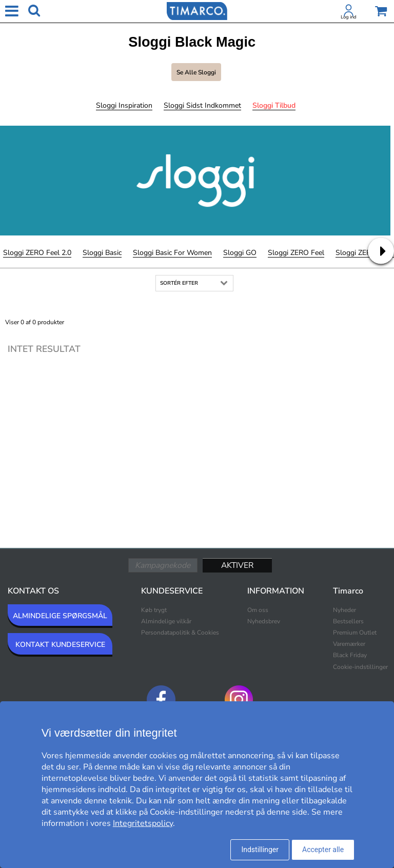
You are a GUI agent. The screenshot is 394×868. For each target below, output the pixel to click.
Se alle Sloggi (196, 72)
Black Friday (350, 655)
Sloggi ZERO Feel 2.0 (37, 253)
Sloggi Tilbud (274, 105)
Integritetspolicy (143, 823)
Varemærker (349, 644)
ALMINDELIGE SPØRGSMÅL (60, 616)
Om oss (258, 610)
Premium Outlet (355, 633)
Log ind (349, 17)
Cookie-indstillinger (360, 667)
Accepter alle (323, 850)
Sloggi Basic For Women (172, 253)
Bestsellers (348, 621)
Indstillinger (260, 850)
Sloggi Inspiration (124, 105)
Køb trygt (154, 610)
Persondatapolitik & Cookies (180, 633)
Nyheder (344, 610)
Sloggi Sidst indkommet (202, 105)
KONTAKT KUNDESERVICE (60, 645)
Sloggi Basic (102, 253)
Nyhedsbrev (264, 621)
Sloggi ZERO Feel (296, 253)
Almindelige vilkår (166, 621)
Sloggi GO (240, 253)
